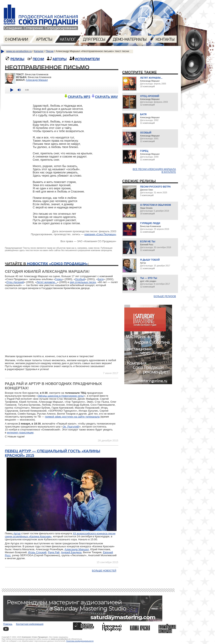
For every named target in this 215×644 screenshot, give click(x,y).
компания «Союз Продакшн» (100, 234)
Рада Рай (54, 552)
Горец (59, 279)
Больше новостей (104, 571)
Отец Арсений (15, 282)
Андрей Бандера (71, 552)
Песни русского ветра (156, 187)
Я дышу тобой (150, 260)
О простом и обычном (156, 205)
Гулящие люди (150, 223)
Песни (50, 51)
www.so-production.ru (19, 51)
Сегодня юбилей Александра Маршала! (47, 271)
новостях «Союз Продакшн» (57, 264)
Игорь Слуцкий (37, 552)
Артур (17, 533)
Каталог (39, 51)
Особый (80, 279)
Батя (101, 279)
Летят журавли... (47, 282)
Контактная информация (30, 624)
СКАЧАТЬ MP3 (77, 97)
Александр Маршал (37, 80)
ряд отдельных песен (83, 282)
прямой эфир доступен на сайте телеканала (72, 417)
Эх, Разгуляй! (71, 427)
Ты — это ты (149, 278)
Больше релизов (165, 296)
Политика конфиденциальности (80, 641)
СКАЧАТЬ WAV (105, 97)
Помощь (8, 624)
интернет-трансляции (20, 433)
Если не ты (148, 242)
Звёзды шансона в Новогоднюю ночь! (61, 396)
